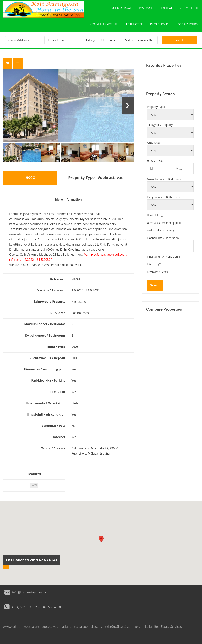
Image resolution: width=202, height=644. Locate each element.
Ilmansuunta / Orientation (163, 244)
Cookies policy (188, 28)
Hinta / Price (155, 166)
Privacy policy (160, 28)
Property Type (156, 113)
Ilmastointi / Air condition (163, 262)
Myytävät (146, 9)
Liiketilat (166, 9)
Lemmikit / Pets (157, 278)
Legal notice (133, 28)
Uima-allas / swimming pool (164, 229)
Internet (152, 270)
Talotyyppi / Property (160, 131)
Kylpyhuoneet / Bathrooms (164, 203)
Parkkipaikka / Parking (161, 236)
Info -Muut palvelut (103, 28)
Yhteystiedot (189, 9)
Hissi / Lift (153, 221)
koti (34, 491)
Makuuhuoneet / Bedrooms (164, 185)
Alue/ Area (154, 149)
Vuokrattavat (121, 9)
